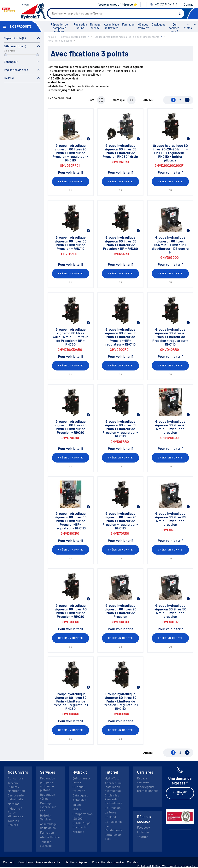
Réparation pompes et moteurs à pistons (48, 784)
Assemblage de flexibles (111, 26)
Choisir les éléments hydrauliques (114, 799)
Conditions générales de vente (39, 862)
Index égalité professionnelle (148, 789)
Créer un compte (71, 181)
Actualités (79, 800)
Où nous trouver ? (143, 26)
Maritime (14, 804)
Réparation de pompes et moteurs (59, 28)
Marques (78, 832)
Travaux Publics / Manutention (16, 787)
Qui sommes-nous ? (175, 28)
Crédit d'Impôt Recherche (82, 825)
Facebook (144, 827)
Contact (189, 4)
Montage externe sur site (48, 807)
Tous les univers (13, 823)
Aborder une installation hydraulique (113, 787)
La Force (111, 812)
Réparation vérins (80, 26)
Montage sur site (95, 26)
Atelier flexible (50, 837)
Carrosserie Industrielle (16, 797)
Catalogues (159, 24)
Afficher (148, 100)
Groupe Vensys (83, 814)
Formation (128, 24)
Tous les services (46, 844)
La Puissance (114, 821)
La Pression (113, 808)
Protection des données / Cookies (115, 862)
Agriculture (15, 778)
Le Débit (111, 817)
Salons (77, 804)
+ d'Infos (188, 26)
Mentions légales (76, 862)
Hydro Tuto (112, 778)
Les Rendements (114, 828)
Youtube (143, 837)
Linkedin (143, 832)
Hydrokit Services (46, 817)
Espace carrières (143, 780)
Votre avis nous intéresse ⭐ (118, 4)
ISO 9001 (78, 818)
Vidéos (77, 809)
